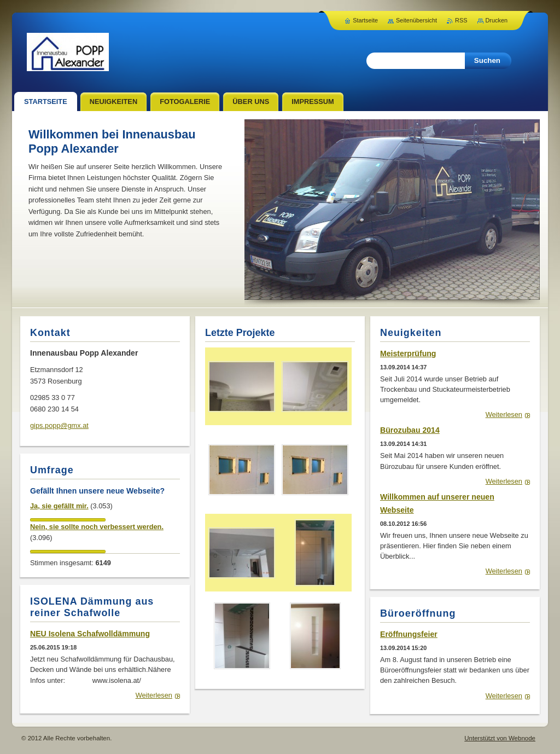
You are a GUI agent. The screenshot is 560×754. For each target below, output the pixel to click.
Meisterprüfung (408, 353)
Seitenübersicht (416, 20)
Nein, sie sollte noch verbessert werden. (97, 527)
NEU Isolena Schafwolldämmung (90, 634)
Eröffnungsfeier (409, 634)
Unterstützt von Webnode (500, 738)
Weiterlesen (504, 414)
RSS (461, 20)
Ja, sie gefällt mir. (59, 506)
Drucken (497, 20)
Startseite (365, 20)
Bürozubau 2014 (410, 430)
